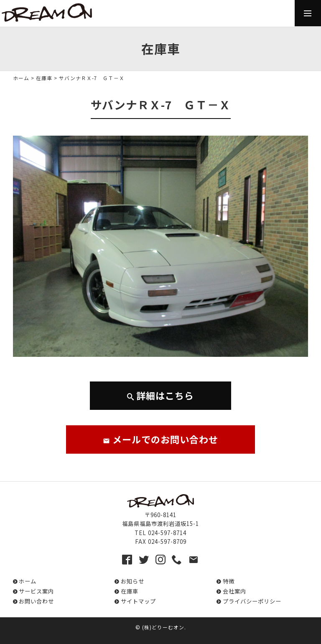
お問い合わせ (36, 601)
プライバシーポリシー (252, 601)
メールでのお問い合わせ (160, 439)
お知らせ (132, 581)
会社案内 (234, 591)
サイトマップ (138, 601)
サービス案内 (36, 591)
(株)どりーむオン (163, 627)
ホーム (21, 78)
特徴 (229, 581)
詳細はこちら (160, 395)
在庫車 (44, 78)
